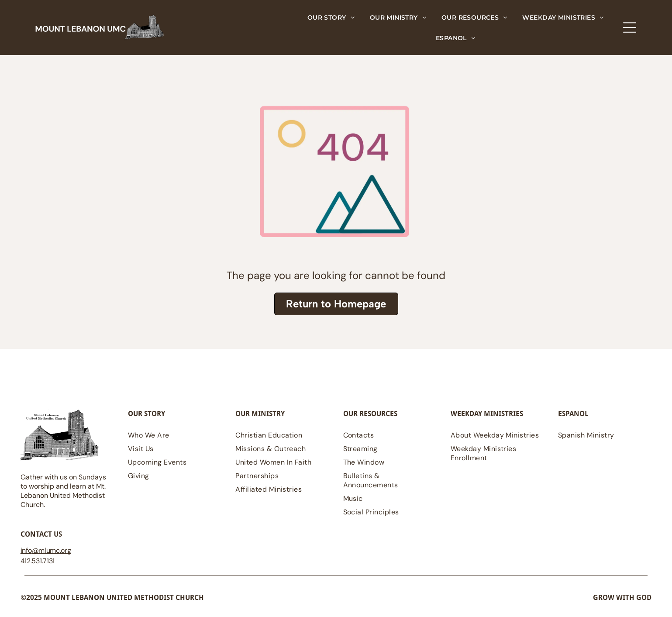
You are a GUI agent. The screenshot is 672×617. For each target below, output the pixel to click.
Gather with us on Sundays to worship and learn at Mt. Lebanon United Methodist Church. (63, 491)
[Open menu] (630, 28)
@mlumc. (47, 550)
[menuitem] (331, 17)
